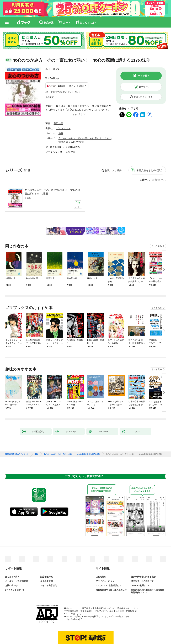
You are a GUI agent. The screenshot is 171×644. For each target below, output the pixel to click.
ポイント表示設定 (49, 567)
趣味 (61, 116)
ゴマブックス (63, 111)
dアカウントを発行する (73, 630)
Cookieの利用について (142, 567)
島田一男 (50, 69)
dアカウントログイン (15, 572)
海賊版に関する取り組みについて (111, 572)
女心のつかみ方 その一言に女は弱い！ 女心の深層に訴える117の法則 (52, 175)
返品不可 (50, 80)
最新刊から (159, 163)
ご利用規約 (101, 558)
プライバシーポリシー (106, 563)
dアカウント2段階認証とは (108, 567)
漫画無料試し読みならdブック (17, 436)
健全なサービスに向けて (142, 563)
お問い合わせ (11, 567)
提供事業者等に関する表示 (143, 558)
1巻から (145, 163)
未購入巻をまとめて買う (150, 153)
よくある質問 (46, 563)
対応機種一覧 (46, 558)
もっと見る (157, 228)
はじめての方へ (12, 558)
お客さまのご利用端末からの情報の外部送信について (147, 573)
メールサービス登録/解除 (17, 563)
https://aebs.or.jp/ (74, 601)
